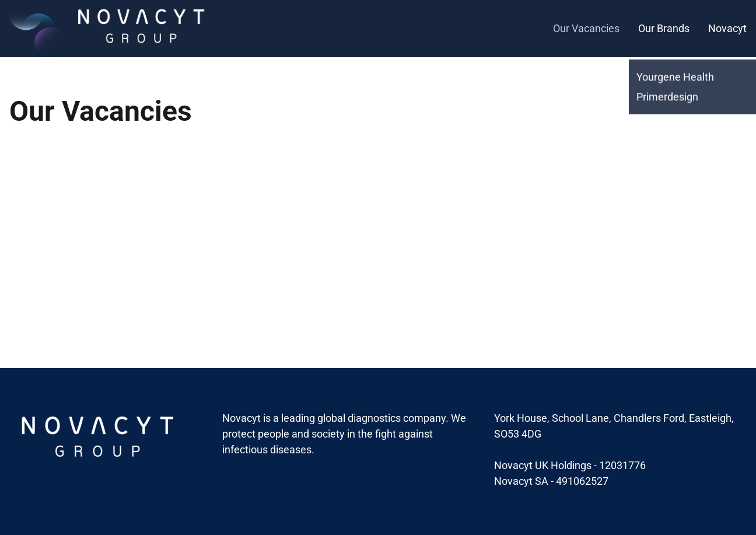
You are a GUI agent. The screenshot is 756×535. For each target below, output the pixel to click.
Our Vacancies (586, 28)
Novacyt (727, 28)
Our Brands (664, 28)
